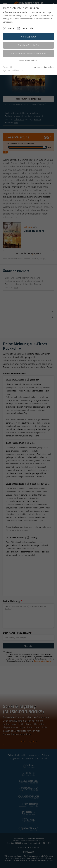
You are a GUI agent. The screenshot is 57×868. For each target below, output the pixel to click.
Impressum (37, 67)
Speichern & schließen (29, 45)
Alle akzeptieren (29, 37)
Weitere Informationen (29, 60)
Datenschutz (49, 67)
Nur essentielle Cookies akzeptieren (28, 54)
